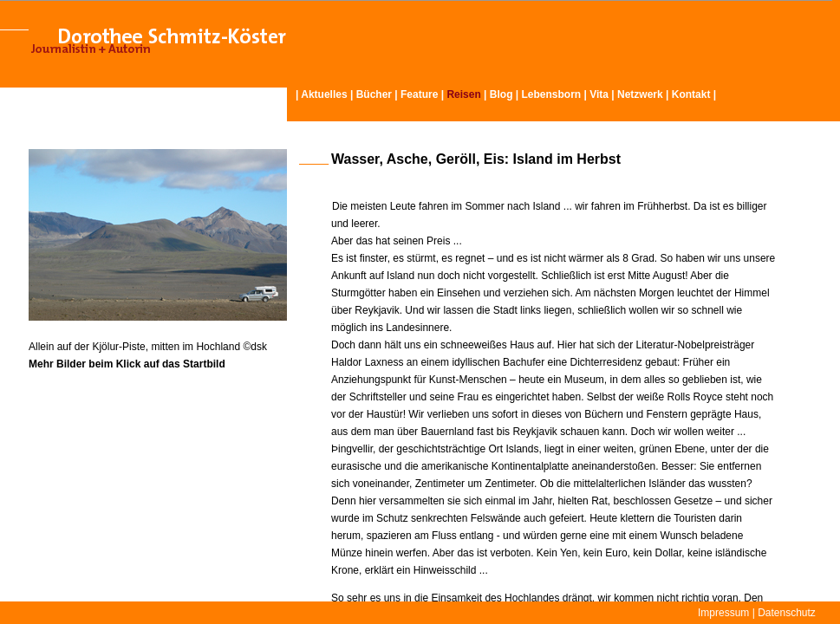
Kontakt (691, 94)
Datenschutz (787, 613)
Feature (419, 94)
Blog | (506, 94)
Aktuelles (324, 94)
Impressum (723, 613)
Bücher (374, 94)
